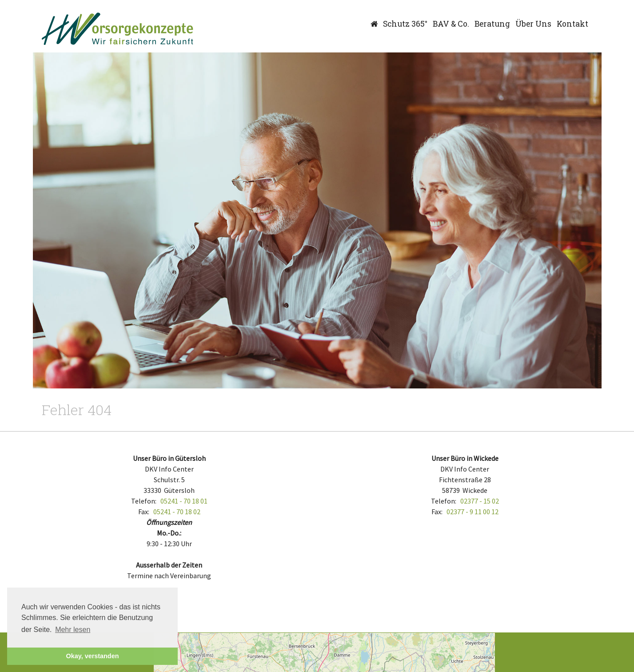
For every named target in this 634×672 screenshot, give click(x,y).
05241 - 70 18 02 (177, 512)
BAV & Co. (451, 24)
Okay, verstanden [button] (93, 656)
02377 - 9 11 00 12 (473, 512)
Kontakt (572, 24)
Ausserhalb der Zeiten (169, 565)
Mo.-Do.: (169, 533)
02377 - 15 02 (480, 501)
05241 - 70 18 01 (184, 501)
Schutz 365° (405, 24)
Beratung (492, 24)
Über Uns (533, 24)
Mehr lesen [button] (73, 630)
